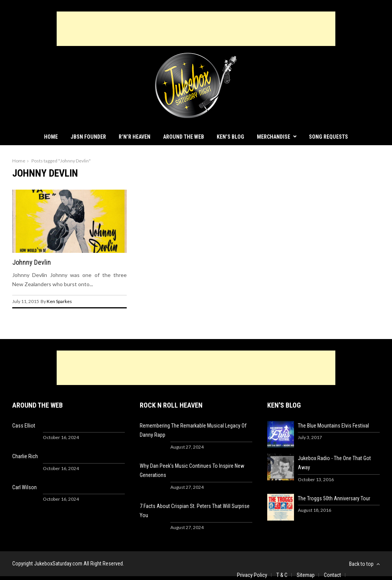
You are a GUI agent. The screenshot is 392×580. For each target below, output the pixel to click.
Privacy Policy (252, 575)
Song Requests (328, 137)
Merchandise (274, 137)
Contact (332, 575)
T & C (282, 575)
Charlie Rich (25, 456)
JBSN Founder (88, 137)
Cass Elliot (24, 426)
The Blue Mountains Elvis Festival (333, 426)
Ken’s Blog (230, 137)
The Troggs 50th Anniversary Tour (334, 498)
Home (51, 137)
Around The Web (184, 137)
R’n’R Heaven (135, 137)
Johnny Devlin (32, 262)
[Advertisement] (196, 29)
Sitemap (306, 575)
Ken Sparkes (59, 301)
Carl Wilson (24, 487)
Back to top (364, 564)
